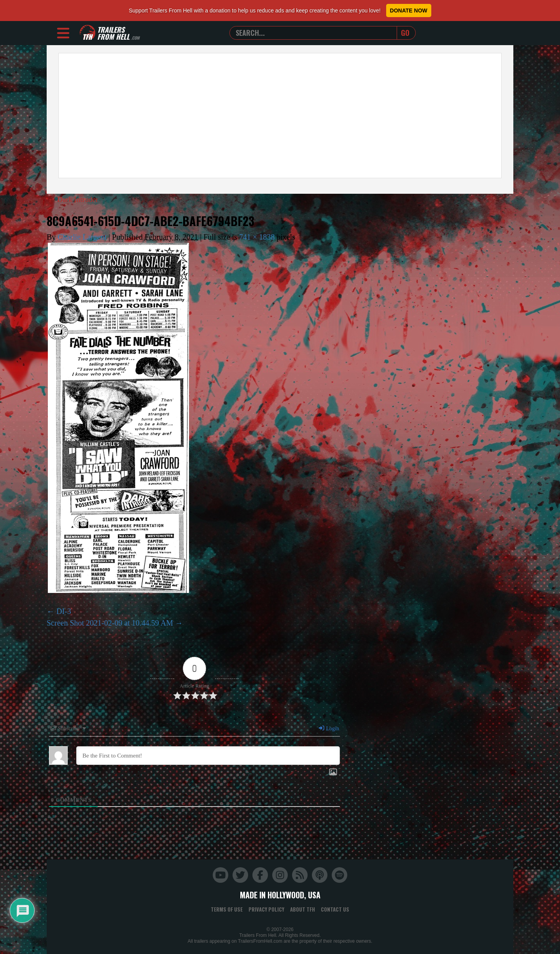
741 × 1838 (257, 237)
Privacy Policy (266, 909)
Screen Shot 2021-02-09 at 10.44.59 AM (110, 623)
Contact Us (335, 909)
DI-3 (64, 611)
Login (329, 729)
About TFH (303, 909)
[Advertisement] (280, 116)
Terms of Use (227, 909)
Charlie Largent (82, 237)
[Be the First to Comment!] (208, 756)
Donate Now (409, 11)
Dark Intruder (74, 199)
